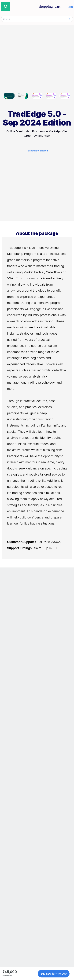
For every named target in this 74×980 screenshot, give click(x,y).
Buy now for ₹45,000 (54, 974)
